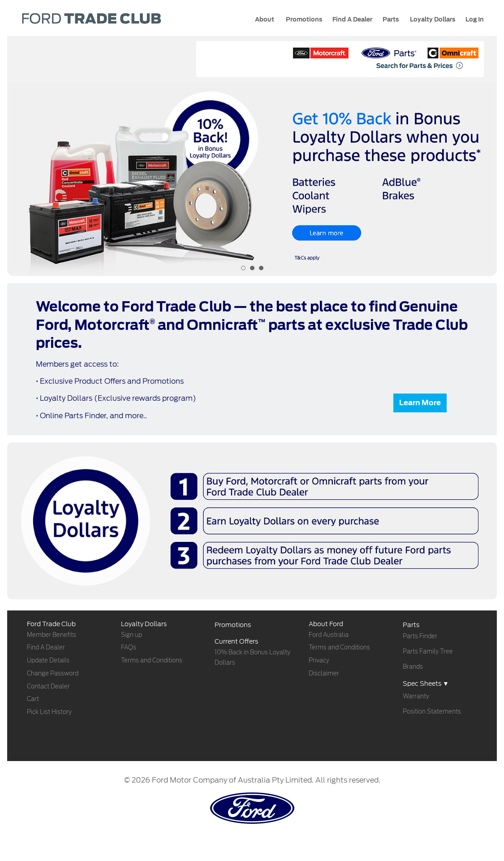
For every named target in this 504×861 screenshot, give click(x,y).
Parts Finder (420, 636)
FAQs (129, 647)
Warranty (416, 696)
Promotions (303, 19)
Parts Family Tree (428, 651)
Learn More (420, 403)
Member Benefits (52, 635)
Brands (413, 667)
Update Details (48, 660)
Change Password (53, 673)
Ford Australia (329, 635)
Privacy (319, 660)
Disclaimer (324, 673)
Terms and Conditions (152, 660)
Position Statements (432, 712)
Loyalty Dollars (432, 19)
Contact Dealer (48, 686)
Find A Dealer (46, 647)
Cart (33, 699)
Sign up (131, 635)
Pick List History (49, 712)
